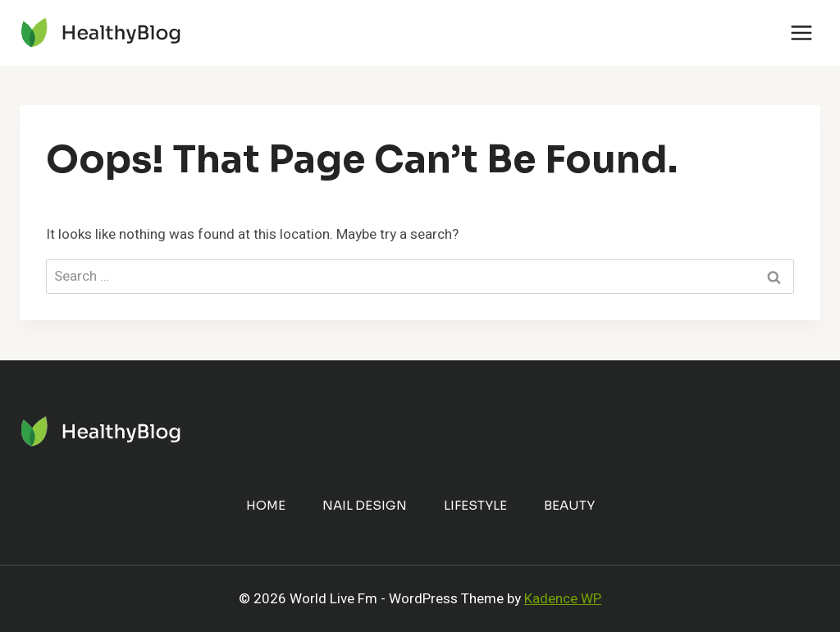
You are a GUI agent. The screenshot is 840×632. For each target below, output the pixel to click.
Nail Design (365, 505)
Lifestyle (475, 505)
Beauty (569, 505)
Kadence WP (563, 599)
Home (266, 505)
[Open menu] (801, 32)
